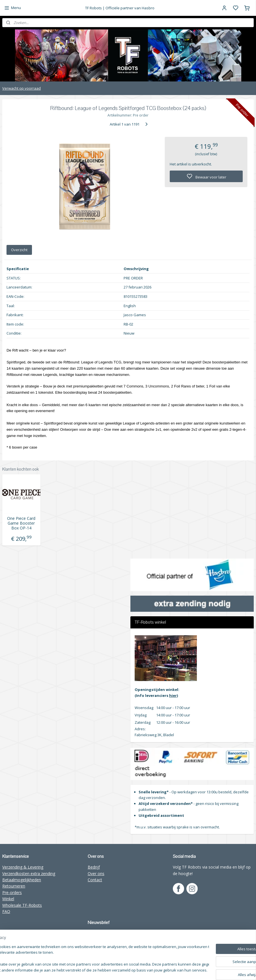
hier (173, 695)
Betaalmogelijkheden (22, 880)
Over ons (96, 874)
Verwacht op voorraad (21, 88)
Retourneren (14, 886)
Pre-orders (12, 892)
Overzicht (19, 250)
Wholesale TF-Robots (22, 905)
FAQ (6, 911)
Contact (95, 880)
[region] (91, 959)
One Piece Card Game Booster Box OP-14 (21, 523)
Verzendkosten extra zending (29, 874)
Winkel (8, 899)
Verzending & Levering (23, 867)
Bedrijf (94, 867)
